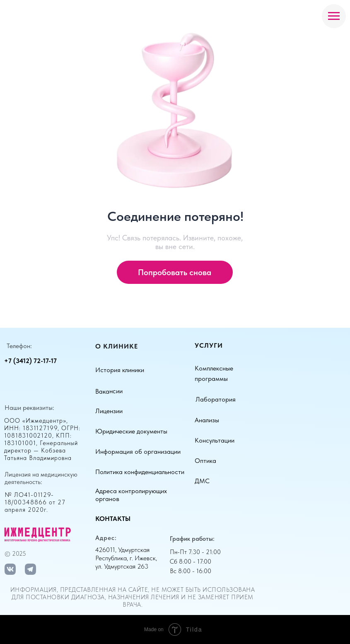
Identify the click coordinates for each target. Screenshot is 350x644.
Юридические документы (131, 431)
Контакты (113, 519)
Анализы (207, 420)
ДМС (202, 481)
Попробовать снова (175, 272)
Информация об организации (138, 452)
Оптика (205, 461)
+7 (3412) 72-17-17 (30, 361)
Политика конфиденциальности (140, 472)
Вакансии (109, 391)
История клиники (120, 370)
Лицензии (109, 411)
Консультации (215, 440)
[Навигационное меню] (334, 16)
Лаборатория (216, 399)
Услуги (209, 345)
